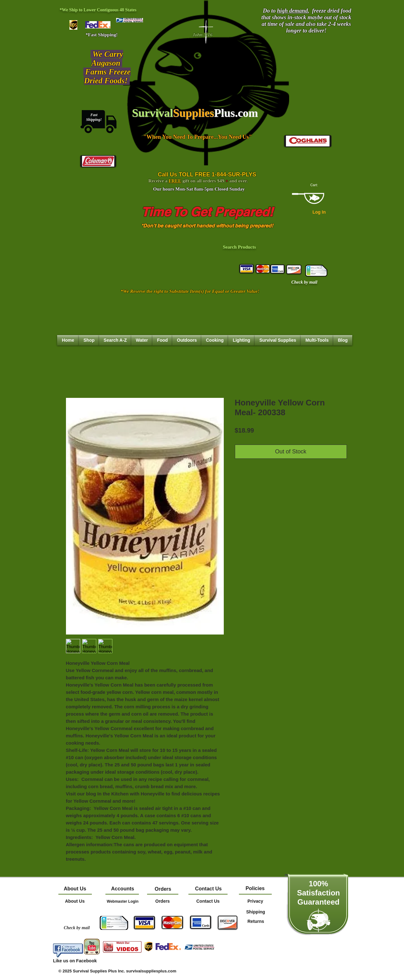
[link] (317, 185)
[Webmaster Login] (123, 901)
